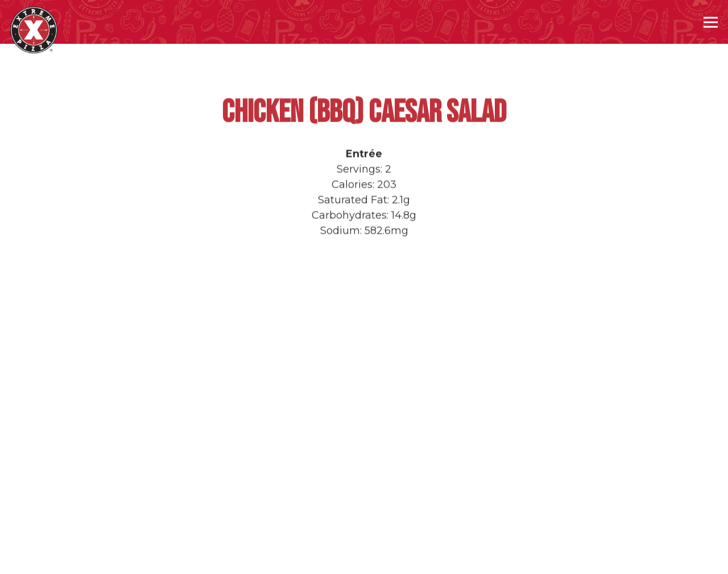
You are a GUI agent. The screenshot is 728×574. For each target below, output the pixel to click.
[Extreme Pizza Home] (34, 29)
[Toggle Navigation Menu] (711, 22)
